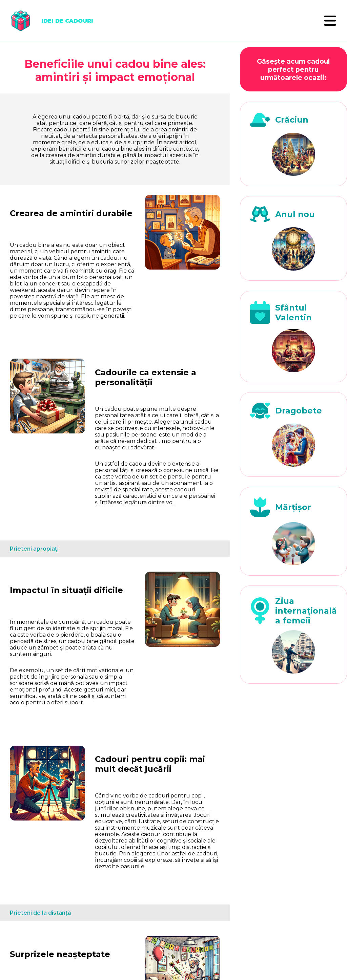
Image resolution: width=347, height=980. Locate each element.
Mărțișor (293, 507)
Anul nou (295, 214)
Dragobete (299, 411)
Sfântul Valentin (293, 313)
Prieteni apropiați (34, 549)
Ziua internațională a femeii (306, 611)
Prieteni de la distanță (40, 913)
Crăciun (292, 120)
